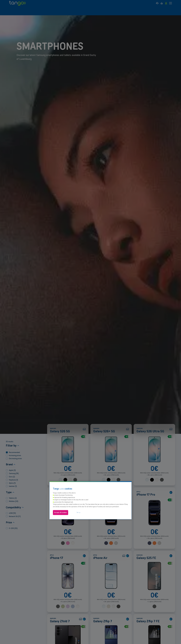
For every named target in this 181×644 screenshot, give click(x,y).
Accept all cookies (61, 469)
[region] (90, 457)
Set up (79, 469)
